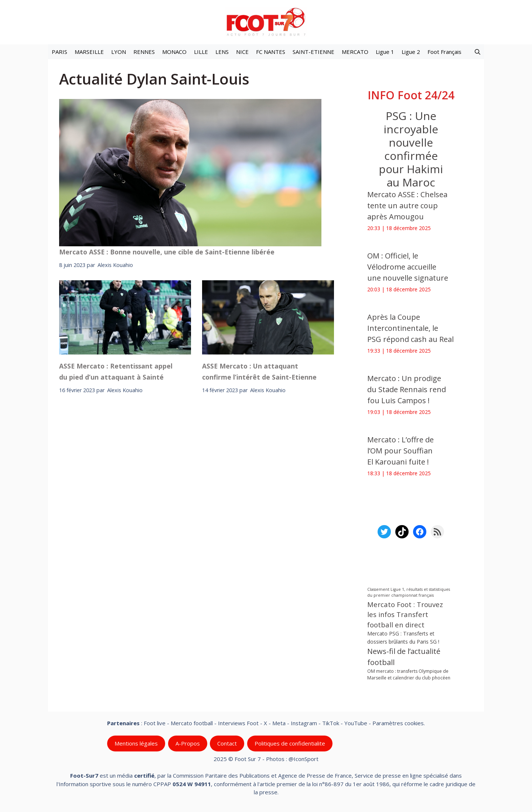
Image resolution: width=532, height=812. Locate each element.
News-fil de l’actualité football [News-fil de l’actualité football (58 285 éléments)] (404, 657)
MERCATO (355, 52)
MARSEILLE (89, 52)
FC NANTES (271, 52)
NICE (242, 52)
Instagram (304, 723)
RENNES (144, 52)
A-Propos (188, 743)
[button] (478, 52)
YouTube (356, 723)
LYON (119, 52)
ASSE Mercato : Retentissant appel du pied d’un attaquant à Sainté (116, 371)
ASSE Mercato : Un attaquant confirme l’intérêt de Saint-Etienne (259, 371)
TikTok (331, 723)
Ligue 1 (385, 52)
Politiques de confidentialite (290, 743)
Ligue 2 (411, 52)
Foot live (155, 723)
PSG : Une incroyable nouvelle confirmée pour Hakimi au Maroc (411, 149)
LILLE (201, 52)
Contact (227, 743)
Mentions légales (136, 743)
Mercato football (192, 723)
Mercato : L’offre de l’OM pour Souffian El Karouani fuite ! (400, 451)
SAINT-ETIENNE (313, 52)
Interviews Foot (238, 723)
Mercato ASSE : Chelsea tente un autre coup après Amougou (407, 205)
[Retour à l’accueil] (266, 22)
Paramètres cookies (398, 723)
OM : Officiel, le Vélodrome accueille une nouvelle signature (408, 267)
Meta (279, 723)
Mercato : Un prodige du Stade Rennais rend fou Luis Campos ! (407, 389)
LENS (222, 52)
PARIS (59, 52)
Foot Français (444, 52)
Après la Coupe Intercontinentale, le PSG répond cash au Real (410, 328)
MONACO (174, 52)
